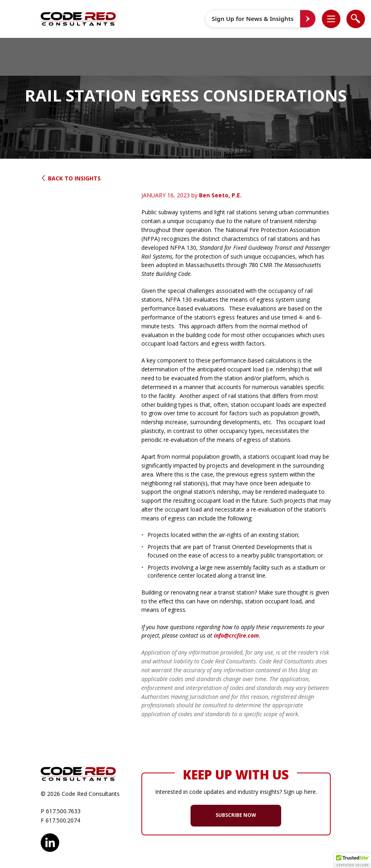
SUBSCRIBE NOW (236, 815)
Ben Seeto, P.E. (220, 195)
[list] (331, 19)
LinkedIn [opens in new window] (50, 841)
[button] (335, 19)
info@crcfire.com (236, 635)
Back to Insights (71, 178)
